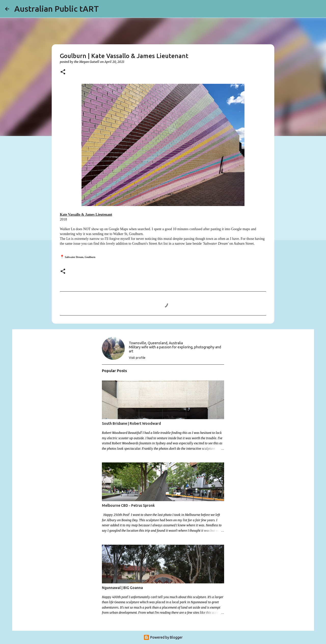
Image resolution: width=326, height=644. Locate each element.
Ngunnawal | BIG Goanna (122, 588)
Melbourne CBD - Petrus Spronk (128, 505)
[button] (63, 72)
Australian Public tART (57, 9)
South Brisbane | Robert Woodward (131, 423)
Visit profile (137, 358)
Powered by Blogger (163, 637)
